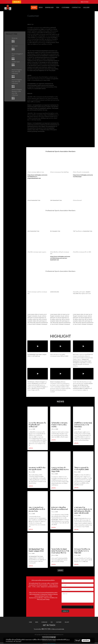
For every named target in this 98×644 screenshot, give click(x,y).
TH (91, 2)
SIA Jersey (15, 38)
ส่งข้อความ (65, 611)
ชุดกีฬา (6, 30)
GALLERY (67, 622)
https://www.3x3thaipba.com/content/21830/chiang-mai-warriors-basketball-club (60, 258)
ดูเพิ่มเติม (31, 448)
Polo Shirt (7, 20)
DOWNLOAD (44, 622)
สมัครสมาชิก (17, 2)
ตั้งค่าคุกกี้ (78, 640)
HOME (34, 8)
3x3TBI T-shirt (16, 62)
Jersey (6, 22)
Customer (66, 8)
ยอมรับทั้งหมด (86, 640)
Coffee (6, 24)
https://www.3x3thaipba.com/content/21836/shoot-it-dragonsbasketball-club (37, 177)
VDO (58, 8)
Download (49, 8)
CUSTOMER (59, 622)
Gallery (86, 8)
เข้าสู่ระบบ (8, 2)
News (41, 8)
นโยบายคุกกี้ (18, 641)
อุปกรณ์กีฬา (7, 28)
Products (7, 26)
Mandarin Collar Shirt (9, 16)
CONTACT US (76, 8)
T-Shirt (6, 18)
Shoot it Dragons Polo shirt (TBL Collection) (17, 72)
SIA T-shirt (15, 46)
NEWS (37, 622)
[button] (92, 8)
